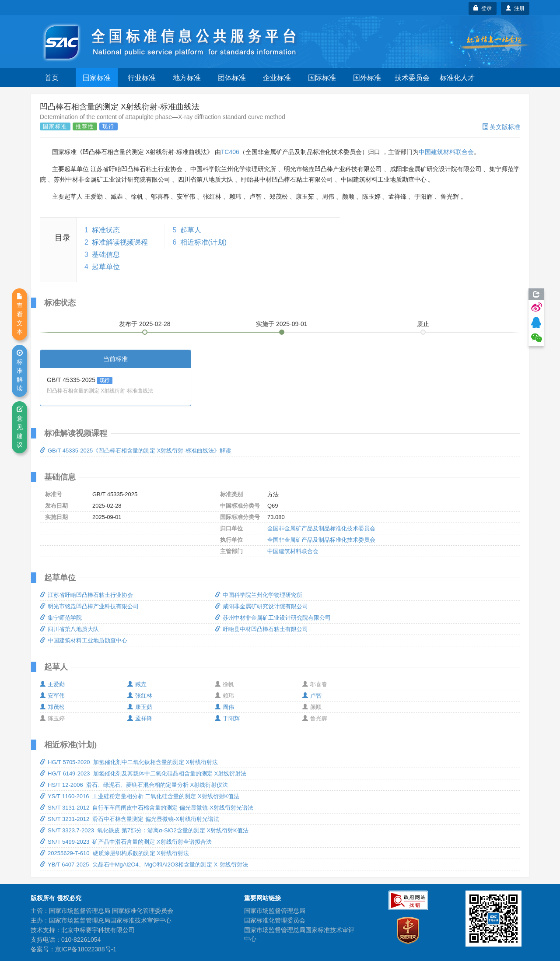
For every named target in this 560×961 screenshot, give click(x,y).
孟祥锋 (140, 718)
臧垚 (137, 684)
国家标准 (97, 78)
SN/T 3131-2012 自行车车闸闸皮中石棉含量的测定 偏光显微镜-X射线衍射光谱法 (147, 808)
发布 (145, 324)
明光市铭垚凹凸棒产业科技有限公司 (89, 606)
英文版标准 (501, 127)
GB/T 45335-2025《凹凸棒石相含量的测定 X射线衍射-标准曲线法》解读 (135, 451)
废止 (423, 324)
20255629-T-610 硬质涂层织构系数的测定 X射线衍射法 (114, 853)
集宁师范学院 (61, 618)
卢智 (312, 696)
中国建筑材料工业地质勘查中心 (84, 640)
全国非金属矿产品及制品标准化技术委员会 (321, 528)
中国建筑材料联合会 (446, 152)
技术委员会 (412, 78)
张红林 (140, 696)
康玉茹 (140, 707)
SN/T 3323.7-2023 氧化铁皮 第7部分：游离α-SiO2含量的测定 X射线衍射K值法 (144, 830)
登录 (483, 8)
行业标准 (142, 78)
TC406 (230, 152)
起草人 (191, 230)
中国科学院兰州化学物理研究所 (259, 595)
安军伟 (52, 696)
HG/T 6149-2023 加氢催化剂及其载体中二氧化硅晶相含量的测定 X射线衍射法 (143, 773)
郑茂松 (52, 707)
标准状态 (106, 230)
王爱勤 (52, 684)
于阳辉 (227, 718)
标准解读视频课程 (120, 242)
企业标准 (277, 78)
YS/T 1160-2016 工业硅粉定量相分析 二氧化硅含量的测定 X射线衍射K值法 (140, 796)
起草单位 (106, 267)
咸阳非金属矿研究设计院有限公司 (261, 606)
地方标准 (187, 78)
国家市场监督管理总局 (275, 911)
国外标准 (367, 78)
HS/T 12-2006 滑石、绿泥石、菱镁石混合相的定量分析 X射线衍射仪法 (134, 785)
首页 (52, 78)
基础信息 (106, 254)
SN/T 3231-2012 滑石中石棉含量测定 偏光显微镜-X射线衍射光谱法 (129, 819)
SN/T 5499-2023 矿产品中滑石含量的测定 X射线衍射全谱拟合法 (126, 842)
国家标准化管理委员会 (275, 920)
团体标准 (232, 78)
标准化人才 (457, 78)
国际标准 (322, 78)
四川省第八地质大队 (69, 629)
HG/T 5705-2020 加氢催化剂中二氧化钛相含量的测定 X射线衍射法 (129, 762)
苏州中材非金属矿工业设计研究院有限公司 (273, 618)
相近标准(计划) (204, 242)
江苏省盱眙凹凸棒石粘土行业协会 (86, 595)
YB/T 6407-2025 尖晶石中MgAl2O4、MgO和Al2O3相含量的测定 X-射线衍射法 (144, 865)
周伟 (224, 707)
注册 (515, 8)
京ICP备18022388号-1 (86, 949)
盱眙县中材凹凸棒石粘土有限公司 (261, 629)
